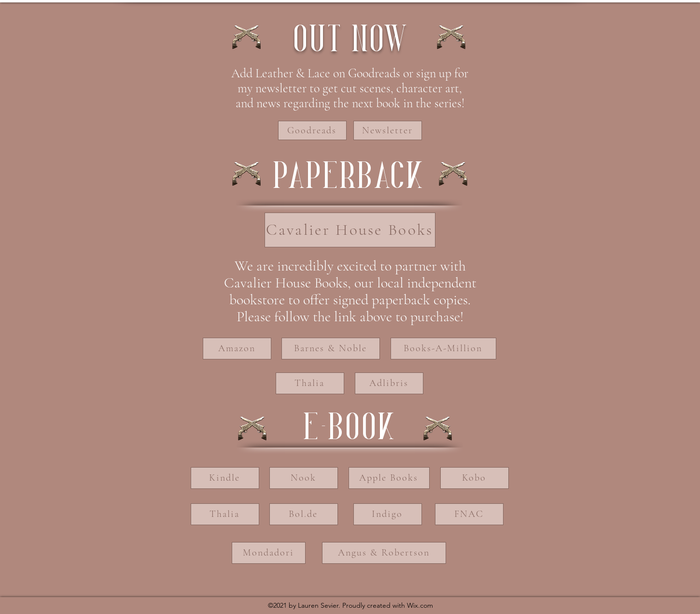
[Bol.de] (304, 514)
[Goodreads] (312, 130)
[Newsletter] (388, 130)
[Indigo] (388, 514)
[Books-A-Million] (443, 349)
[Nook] (304, 478)
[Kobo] (475, 478)
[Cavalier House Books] (350, 230)
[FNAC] (469, 514)
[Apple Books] (389, 478)
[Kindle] (225, 478)
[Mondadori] (269, 553)
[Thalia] (310, 383)
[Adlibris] (389, 383)
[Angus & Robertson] (384, 553)
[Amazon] (237, 349)
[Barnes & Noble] (331, 349)
